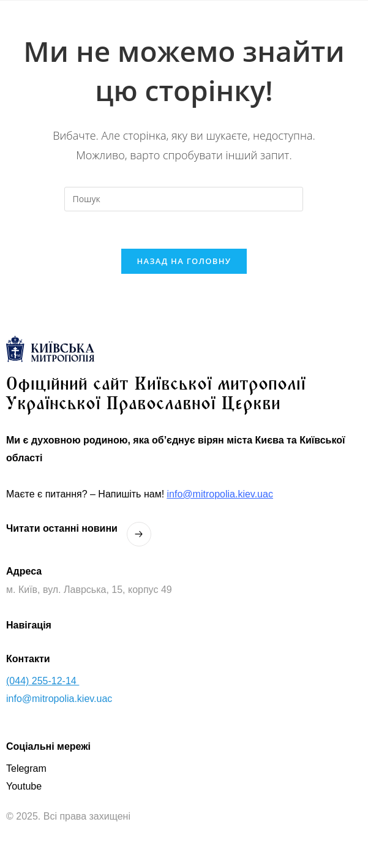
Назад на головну (184, 261)
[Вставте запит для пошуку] (184, 199)
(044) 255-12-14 (43, 681)
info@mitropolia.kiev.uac (220, 494)
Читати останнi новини (62, 528)
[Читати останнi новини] (139, 534)
